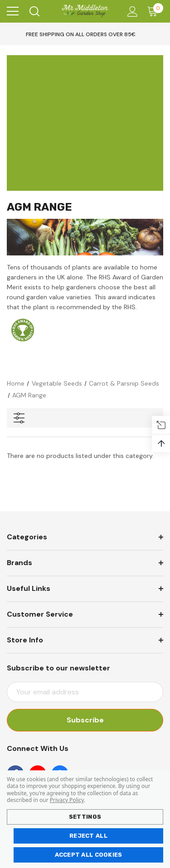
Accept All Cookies (89, 855)
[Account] (131, 12)
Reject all (88, 836)
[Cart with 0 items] (154, 11)
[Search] (34, 11)
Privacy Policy (67, 800)
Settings (85, 817)
